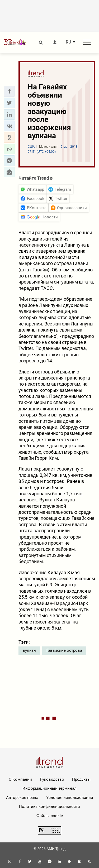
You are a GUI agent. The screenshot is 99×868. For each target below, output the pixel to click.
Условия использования (70, 798)
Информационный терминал (49, 788)
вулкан (29, 650)
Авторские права (22, 798)
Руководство (52, 779)
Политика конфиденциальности (49, 807)
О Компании (20, 779)
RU (68, 42)
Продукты (81, 779)
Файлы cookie (50, 816)
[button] (9, 91)
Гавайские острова (64, 650)
